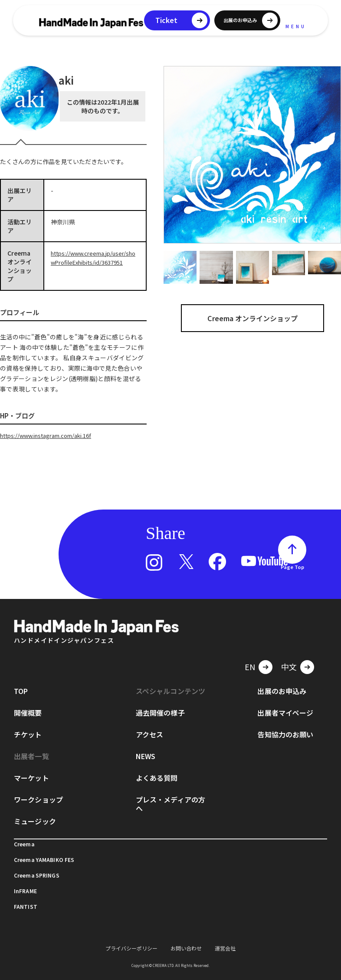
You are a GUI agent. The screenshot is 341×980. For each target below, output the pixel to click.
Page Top (292, 566)
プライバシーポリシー (131, 948)
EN (250, 666)
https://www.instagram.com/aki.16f (52, 435)
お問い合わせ (186, 948)
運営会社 (225, 948)
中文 (289, 666)
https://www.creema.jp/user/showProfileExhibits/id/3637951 (93, 262)
